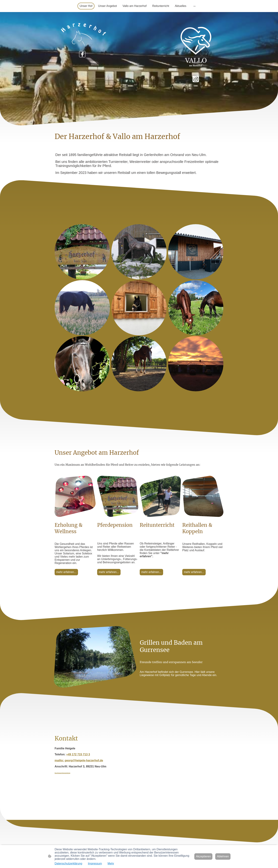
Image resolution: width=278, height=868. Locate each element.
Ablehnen (223, 856)
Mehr (111, 863)
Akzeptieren (203, 856)
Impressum (95, 863)
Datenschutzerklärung (68, 863)
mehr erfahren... (66, 572)
